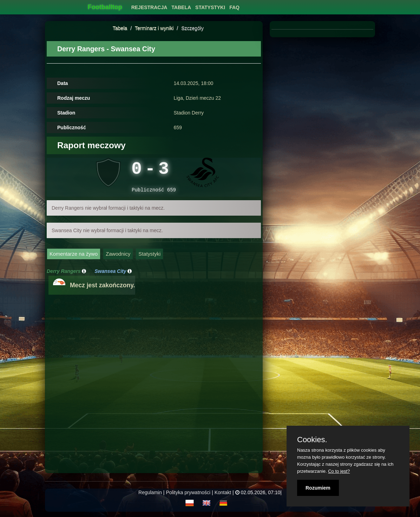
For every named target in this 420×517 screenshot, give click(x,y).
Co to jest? (339, 471)
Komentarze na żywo (74, 257)
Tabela (120, 28)
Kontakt (223, 496)
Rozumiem (318, 488)
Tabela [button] (181, 7)
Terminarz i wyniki (154, 28)
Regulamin (150, 496)
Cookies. (312, 440)
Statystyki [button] (210, 7)
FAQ (234, 7)
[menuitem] (149, 5)
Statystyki (149, 257)
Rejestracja (149, 7)
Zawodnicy (118, 257)
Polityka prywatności (188, 496)
